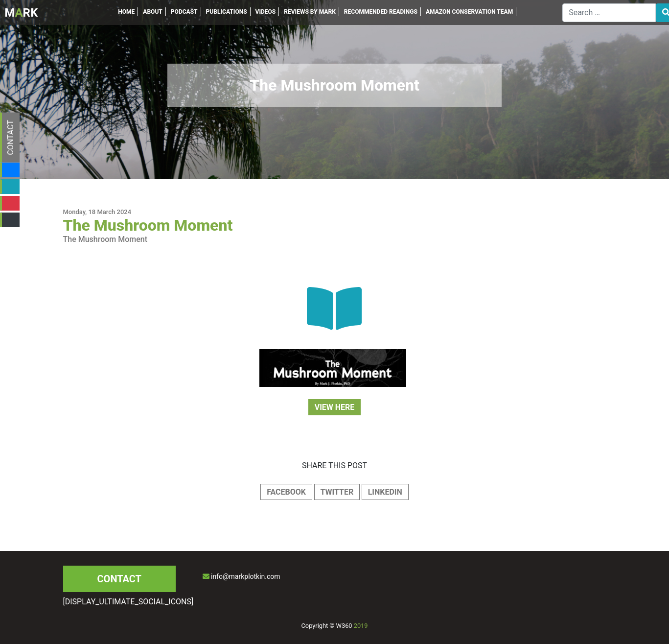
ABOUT (153, 12)
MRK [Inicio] (21, 13)
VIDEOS (266, 12)
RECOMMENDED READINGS (381, 12)
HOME (126, 12)
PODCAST (184, 12)
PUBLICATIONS (227, 12)
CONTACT (11, 138)
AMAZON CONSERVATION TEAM (469, 12)
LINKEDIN (385, 492)
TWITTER (337, 492)
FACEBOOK (286, 492)
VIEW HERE (335, 407)
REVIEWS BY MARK (310, 12)
